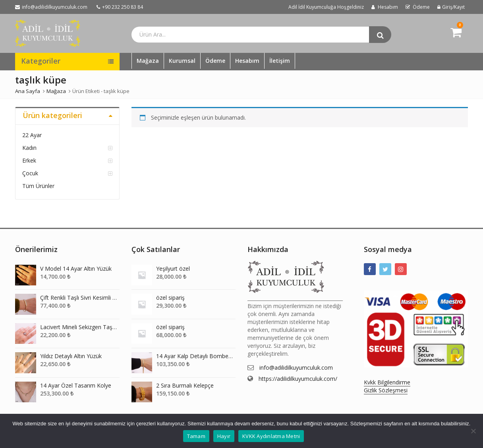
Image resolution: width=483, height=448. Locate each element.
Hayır (224, 436)
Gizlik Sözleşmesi (386, 390)
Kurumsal (182, 61)
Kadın (29, 148)
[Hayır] (473, 431)
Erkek (29, 160)
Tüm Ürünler (38, 186)
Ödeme (215, 61)
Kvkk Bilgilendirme (387, 382)
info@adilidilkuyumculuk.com (296, 368)
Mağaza (148, 61)
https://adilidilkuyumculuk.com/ (298, 379)
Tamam (196, 436)
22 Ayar (32, 135)
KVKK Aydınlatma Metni (271, 436)
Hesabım (247, 61)
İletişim (280, 61)
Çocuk (30, 173)
